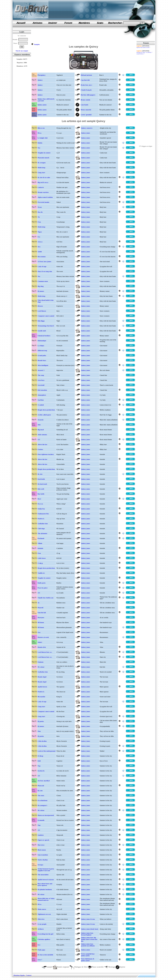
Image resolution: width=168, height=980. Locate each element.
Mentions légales (19, 975)
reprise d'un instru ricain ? (143, 47)
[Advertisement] (84, 35)
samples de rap (21, 23)
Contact (29, 975)
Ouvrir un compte (22, 51)
